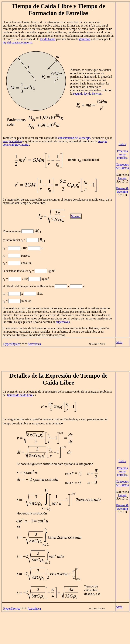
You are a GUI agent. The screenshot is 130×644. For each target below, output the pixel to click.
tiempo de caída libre (20, 395)
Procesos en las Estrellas (122, 154)
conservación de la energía (74, 138)
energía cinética (12, 141)
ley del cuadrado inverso (17, 42)
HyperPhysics (12, 344)
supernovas (63, 322)
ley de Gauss (48, 39)
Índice (122, 144)
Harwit (122, 178)
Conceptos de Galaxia (122, 166)
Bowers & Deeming (122, 190)
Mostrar (76, 216)
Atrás (119, 342)
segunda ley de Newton (87, 94)
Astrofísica (34, 344)
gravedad (85, 39)
